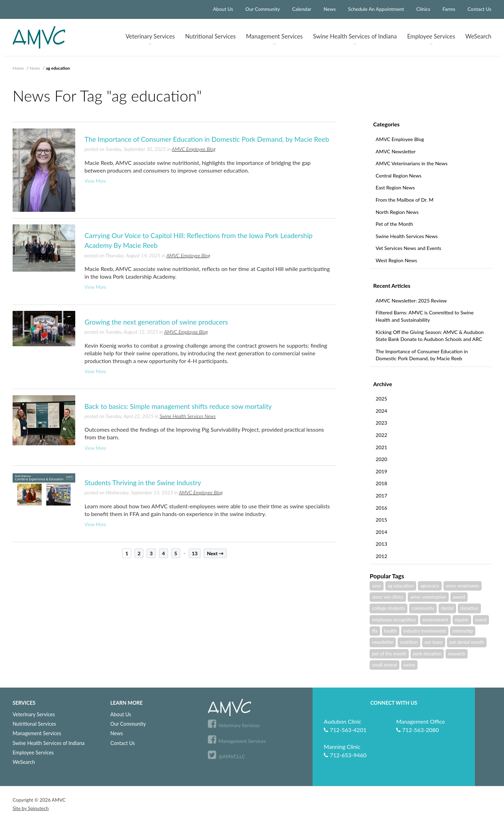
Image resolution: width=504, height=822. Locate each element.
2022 (381, 435)
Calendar (302, 9)
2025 (381, 399)
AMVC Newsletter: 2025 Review (411, 301)
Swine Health (355, 39)
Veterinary (150, 39)
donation (469, 608)
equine (462, 620)
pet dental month (467, 642)
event (481, 620)
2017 (381, 496)
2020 (381, 459)
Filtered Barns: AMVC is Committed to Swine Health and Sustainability (425, 316)
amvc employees (463, 586)
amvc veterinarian (428, 597)
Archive (383, 384)
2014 (381, 532)
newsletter (383, 642)
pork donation (427, 654)
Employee (431, 39)
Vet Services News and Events (408, 248)
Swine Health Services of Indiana (48, 743)
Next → (215, 553)
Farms (449, 9)
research (457, 654)
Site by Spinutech (31, 808)
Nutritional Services (34, 724)
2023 (381, 423)
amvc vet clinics (388, 597)
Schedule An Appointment (376, 9)
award (459, 597)
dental (447, 608)
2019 (381, 471)
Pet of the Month (394, 224)
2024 (381, 411)
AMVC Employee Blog (400, 139)
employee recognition (394, 620)
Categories (386, 124)
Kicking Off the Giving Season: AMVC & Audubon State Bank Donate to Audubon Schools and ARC (430, 336)
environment (435, 620)
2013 (381, 544)
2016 (381, 508)
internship (463, 631)
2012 (381, 556)
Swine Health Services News (407, 236)
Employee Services (33, 753)
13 (195, 553)
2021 (381, 447)
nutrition (409, 642)
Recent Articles (392, 285)
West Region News (396, 260)
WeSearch (478, 36)
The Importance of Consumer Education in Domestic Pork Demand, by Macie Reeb (422, 355)
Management (274, 39)
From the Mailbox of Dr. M (404, 200)
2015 (381, 520)
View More (96, 181)
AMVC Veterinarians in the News (411, 163)
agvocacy (430, 586)
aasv (377, 586)
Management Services (37, 733)
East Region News (395, 187)
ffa (375, 631)
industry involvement (425, 631)
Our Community (263, 9)
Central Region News (398, 176)
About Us (223, 9)
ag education (401, 586)
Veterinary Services (34, 714)
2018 (381, 483)
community (423, 608)
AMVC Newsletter (395, 151)
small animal (384, 665)
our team (434, 642)
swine (409, 665)
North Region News (397, 212)
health (391, 631)
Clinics (423, 9)
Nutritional (211, 36)
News (330, 9)
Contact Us (479, 9)
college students (388, 608)
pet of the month (389, 654)
